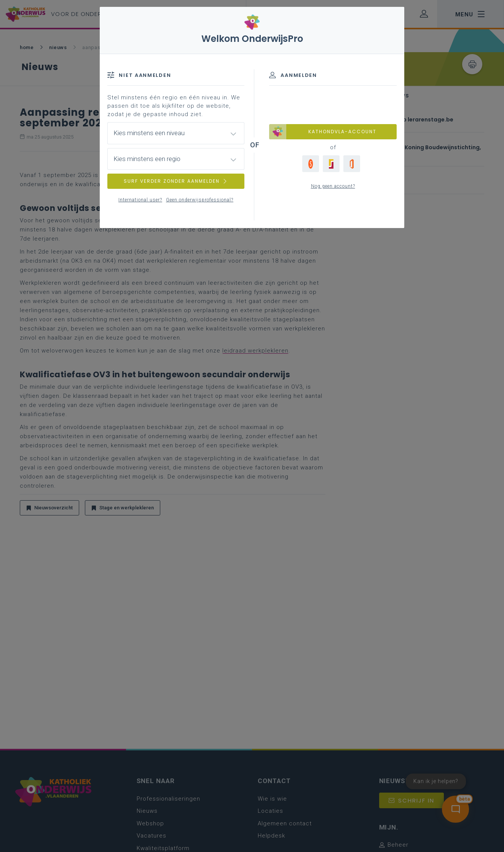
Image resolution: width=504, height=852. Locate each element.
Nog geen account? (333, 186)
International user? (140, 200)
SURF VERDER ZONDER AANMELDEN (176, 181)
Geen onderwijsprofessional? (200, 200)
